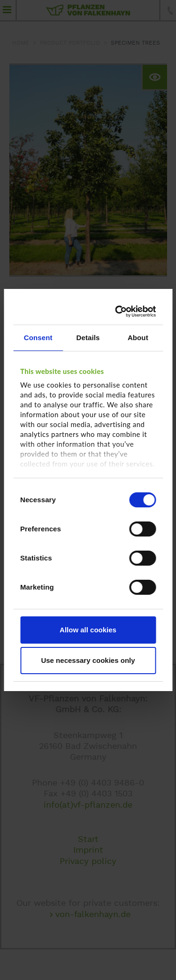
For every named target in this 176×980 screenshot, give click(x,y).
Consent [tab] (38, 338)
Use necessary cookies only (88, 660)
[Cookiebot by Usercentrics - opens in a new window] (119, 311)
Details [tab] (88, 338)
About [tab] (138, 338)
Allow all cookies (88, 630)
